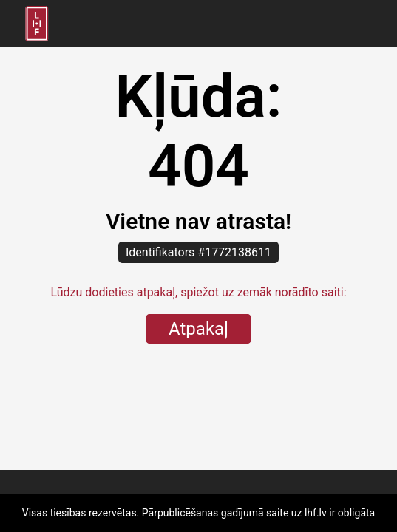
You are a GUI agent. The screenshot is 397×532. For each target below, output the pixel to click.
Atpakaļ (198, 329)
